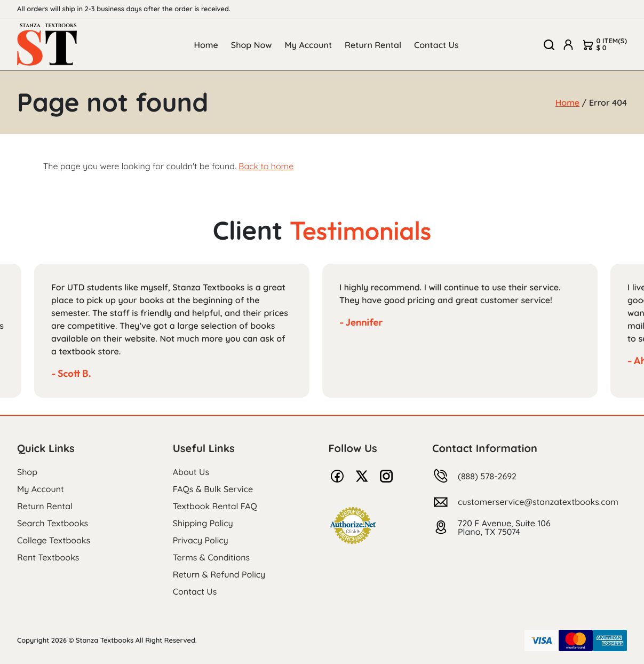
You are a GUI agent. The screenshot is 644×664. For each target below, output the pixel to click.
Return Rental (373, 45)
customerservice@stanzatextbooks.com (538, 502)
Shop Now (252, 45)
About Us (191, 472)
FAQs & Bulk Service (213, 489)
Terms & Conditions (211, 557)
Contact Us (436, 45)
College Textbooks (54, 540)
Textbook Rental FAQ (215, 506)
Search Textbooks (53, 523)
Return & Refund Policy (219, 574)
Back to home (266, 166)
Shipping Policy (203, 523)
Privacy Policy (201, 540)
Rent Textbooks (48, 557)
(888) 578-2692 (487, 476)
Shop (27, 472)
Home (206, 45)
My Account (309, 45)
